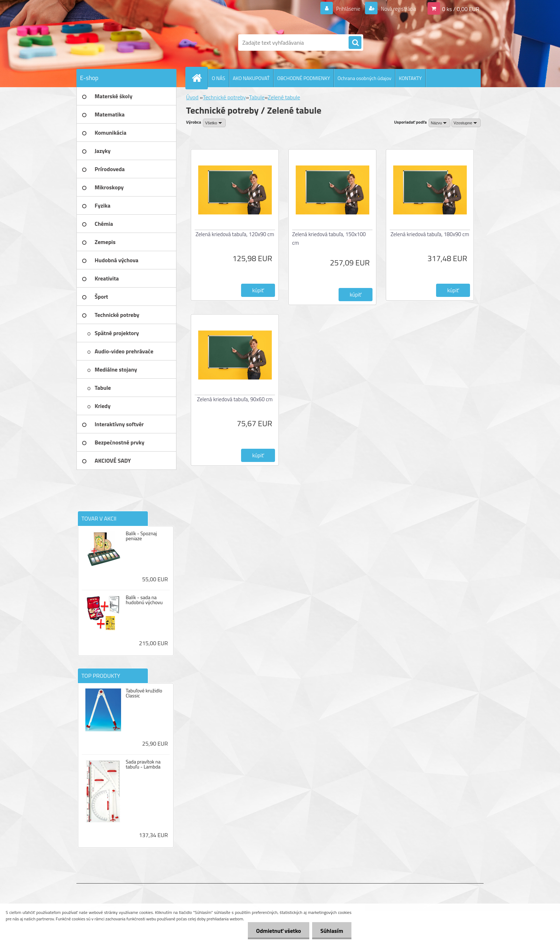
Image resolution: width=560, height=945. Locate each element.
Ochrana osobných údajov (364, 78)
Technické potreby (224, 97)
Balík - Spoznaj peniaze (141, 536)
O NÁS (219, 78)
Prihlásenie (344, 9)
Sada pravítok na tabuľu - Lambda (143, 764)
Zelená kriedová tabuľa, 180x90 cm (430, 234)
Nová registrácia (396, 9)
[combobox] (439, 123)
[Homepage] (200, 78)
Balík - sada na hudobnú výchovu (144, 600)
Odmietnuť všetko (276, 931)
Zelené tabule (284, 97)
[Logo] (126, 43)
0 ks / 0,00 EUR (461, 9)
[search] (355, 43)
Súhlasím (331, 931)
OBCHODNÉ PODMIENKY (304, 78)
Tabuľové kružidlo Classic (144, 693)
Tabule (257, 97)
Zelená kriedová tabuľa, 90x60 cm (235, 399)
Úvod (192, 97)
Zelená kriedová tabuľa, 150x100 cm (329, 238)
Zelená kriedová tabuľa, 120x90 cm (235, 234)
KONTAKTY (410, 78)
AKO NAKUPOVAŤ (251, 78)
